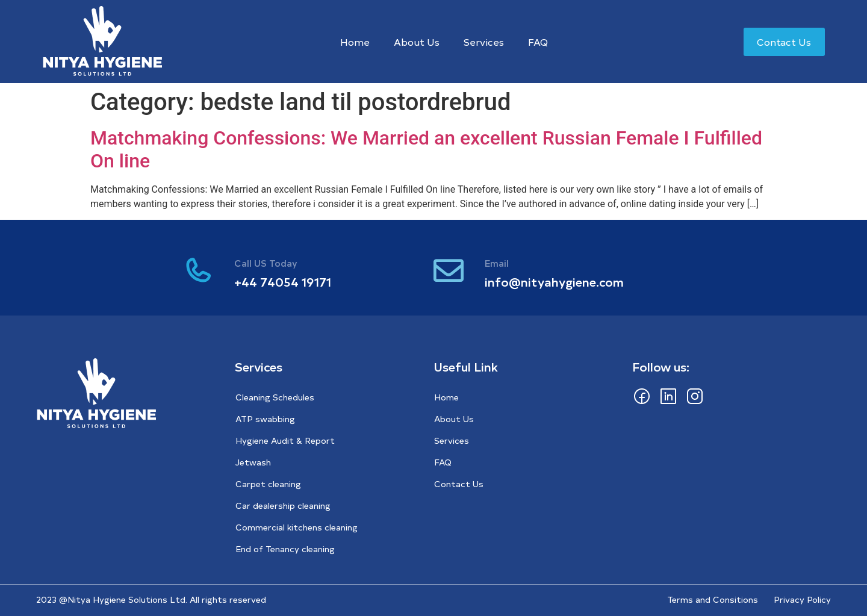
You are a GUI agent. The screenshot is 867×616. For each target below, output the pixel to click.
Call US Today (266, 263)
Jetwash (253, 462)
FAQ (538, 42)
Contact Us (459, 484)
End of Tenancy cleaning (285, 549)
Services (484, 42)
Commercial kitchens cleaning (297, 527)
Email (497, 263)
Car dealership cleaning (283, 506)
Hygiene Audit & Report (285, 440)
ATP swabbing (265, 419)
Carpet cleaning (268, 484)
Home (355, 42)
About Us (417, 42)
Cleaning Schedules (275, 397)
